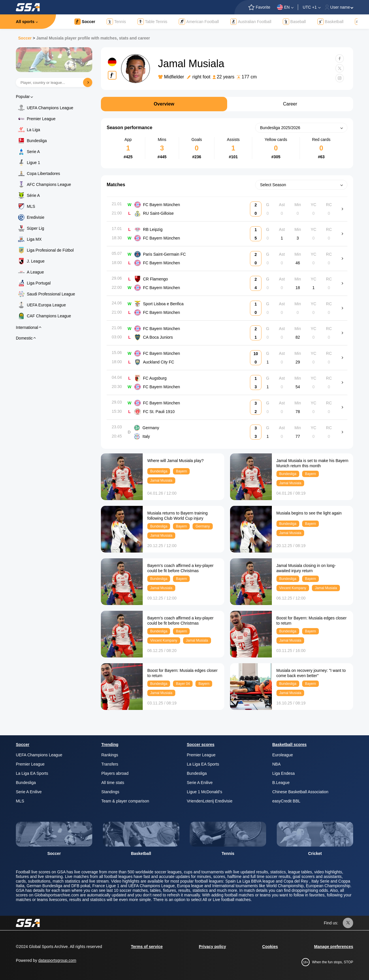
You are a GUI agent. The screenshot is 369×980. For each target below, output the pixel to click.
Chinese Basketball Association (301, 792)
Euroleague (283, 755)
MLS (31, 206)
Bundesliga (37, 141)
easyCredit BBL (286, 801)
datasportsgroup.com (57, 960)
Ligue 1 (33, 163)
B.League (281, 783)
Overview (164, 104)
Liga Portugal (39, 283)
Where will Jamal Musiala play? (175, 461)
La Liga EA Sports (32, 773)
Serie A (33, 152)
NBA (277, 764)
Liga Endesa (284, 773)
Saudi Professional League (51, 294)
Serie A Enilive (29, 792)
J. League (36, 261)
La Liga (33, 130)
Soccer (25, 38)
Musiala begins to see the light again (309, 513)
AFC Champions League (49, 184)
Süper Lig (35, 228)
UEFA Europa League (46, 305)
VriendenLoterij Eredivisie (210, 801)
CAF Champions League (49, 316)
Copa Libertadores (43, 174)
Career (290, 104)
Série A (33, 195)
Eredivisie (36, 217)
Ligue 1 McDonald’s (205, 792)
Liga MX (34, 239)
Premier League (41, 119)
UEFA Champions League (50, 108)
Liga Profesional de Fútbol (50, 250)
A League (35, 272)
